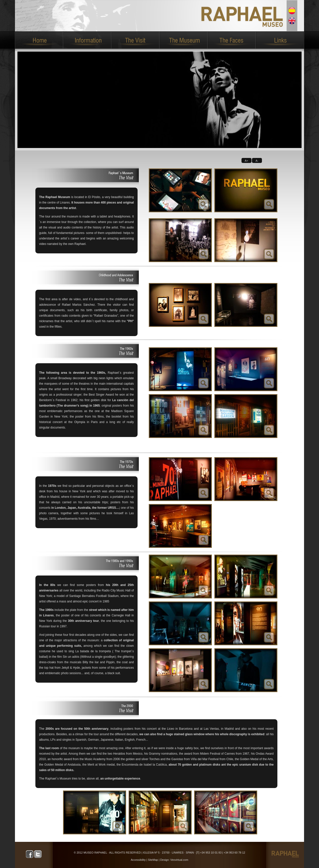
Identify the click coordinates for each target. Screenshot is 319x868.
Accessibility (138, 860)
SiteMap (153, 860)
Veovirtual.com (179, 860)
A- (257, 161)
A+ (246, 161)
